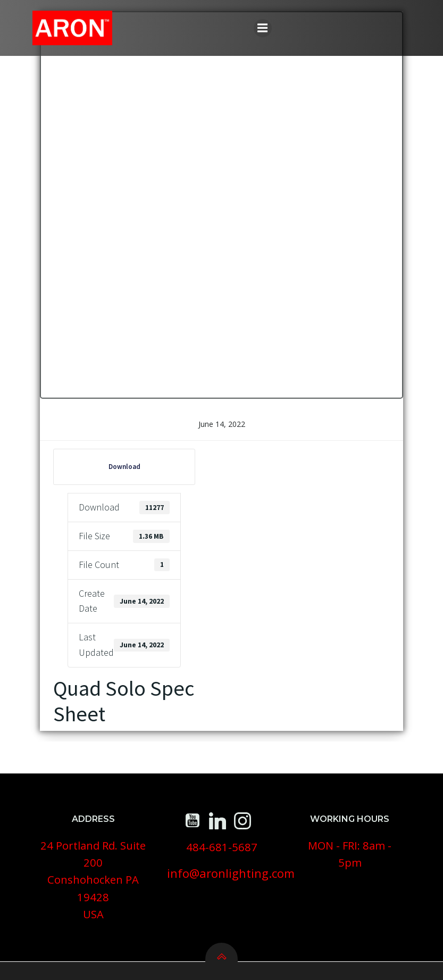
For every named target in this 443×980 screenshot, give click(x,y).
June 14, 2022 (222, 434)
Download (116, 477)
